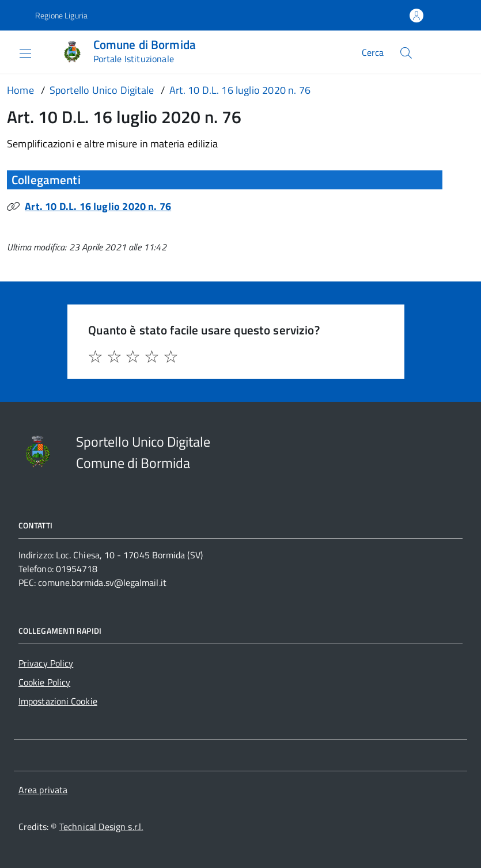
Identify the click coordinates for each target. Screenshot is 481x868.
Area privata (43, 790)
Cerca (373, 52)
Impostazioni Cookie (58, 701)
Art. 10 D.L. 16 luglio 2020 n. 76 (98, 206)
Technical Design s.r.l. (101, 827)
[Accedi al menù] (17, 52)
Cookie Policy (44, 682)
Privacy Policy (46, 663)
